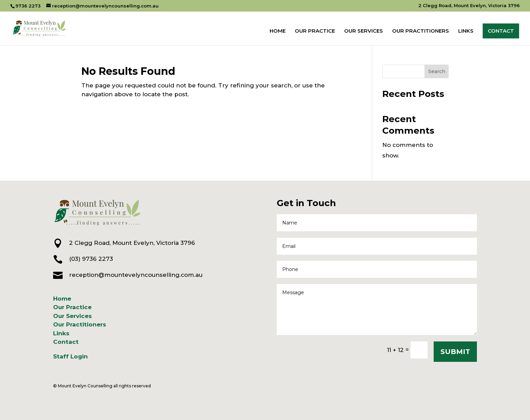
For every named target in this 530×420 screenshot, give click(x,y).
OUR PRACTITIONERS (421, 31)
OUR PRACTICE (315, 31)
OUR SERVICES (364, 31)
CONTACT (501, 31)
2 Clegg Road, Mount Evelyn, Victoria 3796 (469, 6)
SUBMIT (455, 352)
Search (437, 71)
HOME (278, 31)
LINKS (466, 31)
